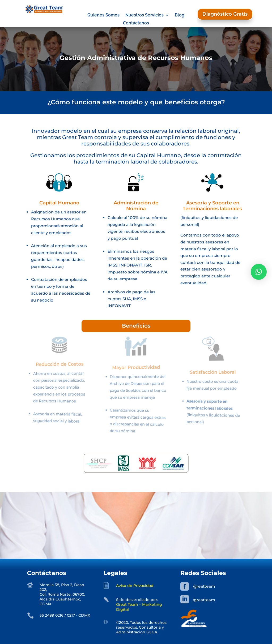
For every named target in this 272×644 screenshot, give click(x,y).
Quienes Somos (103, 15)
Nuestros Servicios (144, 15)
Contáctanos (136, 23)
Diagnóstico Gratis (225, 14)
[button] (259, 272)
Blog (180, 15)
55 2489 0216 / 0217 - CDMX (65, 615)
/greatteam (204, 586)
